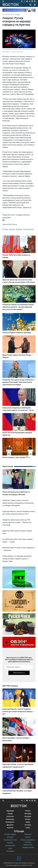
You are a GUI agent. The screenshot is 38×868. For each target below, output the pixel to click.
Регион (28, 811)
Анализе (10, 828)
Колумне (28, 816)
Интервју (28, 814)
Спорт (28, 828)
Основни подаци (10, 834)
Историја (10, 837)
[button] (35, 5)
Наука (28, 822)
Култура (28, 825)
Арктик (12, 229)
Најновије (10, 811)
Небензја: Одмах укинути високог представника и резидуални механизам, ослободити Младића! (18, 503)
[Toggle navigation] (34, 5)
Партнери (28, 834)
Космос (28, 819)
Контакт (28, 837)
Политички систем (10, 840)
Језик (10, 848)
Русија (18, 15)
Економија (10, 819)
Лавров (19, 229)
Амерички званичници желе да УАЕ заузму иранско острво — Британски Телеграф (17, 522)
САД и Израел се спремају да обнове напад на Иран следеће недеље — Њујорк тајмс (17, 559)
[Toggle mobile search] (30, 5)
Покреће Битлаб (28, 848)
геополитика (28, 229)
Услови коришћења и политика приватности (28, 842)
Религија (10, 843)
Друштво (10, 825)
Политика (10, 816)
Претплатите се (19, 673)
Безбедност (10, 822)
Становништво (10, 846)
